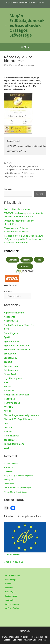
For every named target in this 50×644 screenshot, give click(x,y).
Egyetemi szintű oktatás (17, 345)
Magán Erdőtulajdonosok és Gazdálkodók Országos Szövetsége (27, 25)
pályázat (8, 432)
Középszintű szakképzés (17, 395)
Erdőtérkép (10, 354)
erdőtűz (8, 362)
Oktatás (8, 427)
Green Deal (10, 374)
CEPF (7, 329)
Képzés (8, 386)
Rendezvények (12, 436)
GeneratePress (39, 640)
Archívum (9, 291)
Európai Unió (11, 366)
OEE (6, 423)
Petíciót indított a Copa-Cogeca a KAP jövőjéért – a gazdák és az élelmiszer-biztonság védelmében (24, 239)
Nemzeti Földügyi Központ (18, 419)
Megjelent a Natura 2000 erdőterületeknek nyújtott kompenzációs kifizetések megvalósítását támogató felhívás (24, 173)
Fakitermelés (11, 370)
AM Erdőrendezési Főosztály (19, 325)
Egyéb (7, 337)
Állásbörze (10, 317)
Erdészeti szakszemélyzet (17, 350)
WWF (7, 448)
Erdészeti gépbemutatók (17, 209)
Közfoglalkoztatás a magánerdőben (22, 166)
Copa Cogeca (11, 333)
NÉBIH (7, 411)
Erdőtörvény (11, 358)
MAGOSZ (9, 407)
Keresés (8, 189)
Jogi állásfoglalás (13, 378)
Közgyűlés (9, 399)
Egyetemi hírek (12, 341)
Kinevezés (9, 391)
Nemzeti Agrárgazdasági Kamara (21, 415)
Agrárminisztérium (14, 313)
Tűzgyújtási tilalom (14, 444)
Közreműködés (12, 403)
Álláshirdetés (11, 321)
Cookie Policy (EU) (13, 562)
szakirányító (10, 440)
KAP (6, 382)
